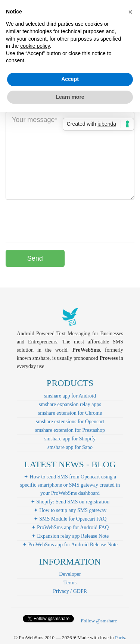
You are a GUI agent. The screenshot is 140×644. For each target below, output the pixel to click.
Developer (70, 574)
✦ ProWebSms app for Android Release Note (70, 545)
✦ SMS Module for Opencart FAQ (70, 519)
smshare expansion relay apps (70, 404)
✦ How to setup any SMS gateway (70, 510)
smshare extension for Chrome (70, 413)
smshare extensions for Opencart (70, 422)
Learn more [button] (70, 97)
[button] (130, 12)
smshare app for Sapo (70, 447)
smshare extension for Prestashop (70, 430)
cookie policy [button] (35, 46)
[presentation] (62, 220)
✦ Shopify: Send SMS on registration (70, 502)
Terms (70, 583)
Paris (120, 637)
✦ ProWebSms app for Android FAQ (70, 527)
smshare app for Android (70, 396)
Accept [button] (70, 79)
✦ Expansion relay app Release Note (70, 536)
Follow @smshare (99, 621)
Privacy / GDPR (70, 591)
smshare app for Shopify (70, 439)
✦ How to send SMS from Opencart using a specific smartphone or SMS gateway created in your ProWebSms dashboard (70, 485)
